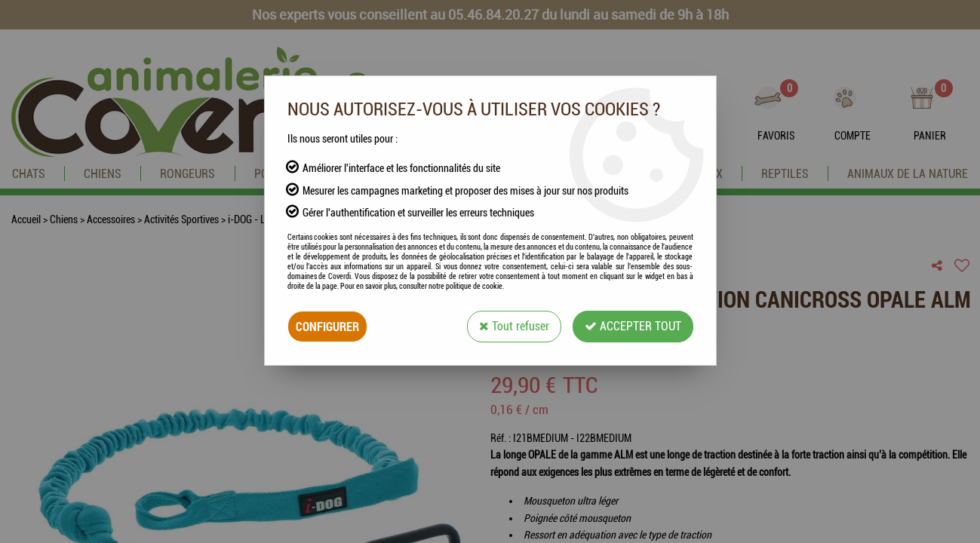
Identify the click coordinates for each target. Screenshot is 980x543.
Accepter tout (633, 326)
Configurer (327, 326)
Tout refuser (514, 326)
